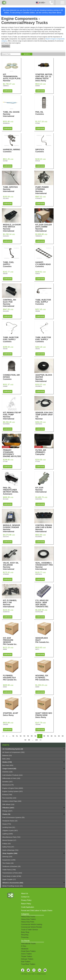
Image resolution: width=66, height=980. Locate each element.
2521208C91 (39, 386)
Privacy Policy (26, 900)
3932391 (38, 349)
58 (44, 736)
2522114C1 (6, 537)
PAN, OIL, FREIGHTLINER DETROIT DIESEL (12, 491)
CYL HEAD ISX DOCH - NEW (44, 604)
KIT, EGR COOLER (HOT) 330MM (44, 228)
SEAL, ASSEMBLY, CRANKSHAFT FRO (44, 566)
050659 (5, 649)
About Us (25, 893)
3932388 (38, 311)
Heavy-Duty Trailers (28, 919)
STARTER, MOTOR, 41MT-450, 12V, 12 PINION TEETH (44, 78)
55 (32, 736)
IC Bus (24, 946)
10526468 (38, 724)
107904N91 (6, 574)
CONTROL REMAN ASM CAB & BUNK (44, 528)
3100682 (5, 386)
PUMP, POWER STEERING (44, 190)
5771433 (38, 461)
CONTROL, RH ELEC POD (12, 303)
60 (52, 736)
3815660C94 (6, 123)
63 (63, 736)
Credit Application (28, 907)
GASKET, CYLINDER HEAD (44, 264)
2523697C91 (6, 612)
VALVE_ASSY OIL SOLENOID (12, 566)
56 (35, 736)
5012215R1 (6, 311)
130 (36, 740)
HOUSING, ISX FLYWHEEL (44, 678)
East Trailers (26, 962)
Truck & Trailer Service (29, 930)
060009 (37, 687)
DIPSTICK (44, 151)
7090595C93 (39, 236)
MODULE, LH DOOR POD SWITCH (12, 228)
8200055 (38, 86)
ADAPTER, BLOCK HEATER (44, 378)
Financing (25, 937)
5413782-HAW (39, 612)
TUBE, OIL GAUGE (12, 114)
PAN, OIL (44, 113)
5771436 (5, 461)
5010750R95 (6, 424)
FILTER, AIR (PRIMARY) (44, 452)
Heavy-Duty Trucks (28, 917)
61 (55, 736)
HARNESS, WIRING (12, 151)
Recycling (25, 935)
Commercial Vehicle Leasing (32, 924)
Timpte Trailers (27, 956)
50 (13, 736)
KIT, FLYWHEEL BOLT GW (12, 604)
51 (17, 736)
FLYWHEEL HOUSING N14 (12, 678)
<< (3, 736)
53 (24, 736)
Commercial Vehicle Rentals (31, 927)
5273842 (38, 123)
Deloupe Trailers (27, 959)
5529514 (38, 274)
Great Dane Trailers (28, 951)
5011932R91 (39, 537)
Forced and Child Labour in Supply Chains (37, 911)
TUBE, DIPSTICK (12, 189)
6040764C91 (39, 574)
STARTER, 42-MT (12, 714)
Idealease (25, 949)
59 (48, 736)
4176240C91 (39, 198)
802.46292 (6, 499)
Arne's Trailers (26, 954)
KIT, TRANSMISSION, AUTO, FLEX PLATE (12, 79)
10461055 (6, 724)
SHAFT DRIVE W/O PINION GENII (44, 715)
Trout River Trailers (28, 964)
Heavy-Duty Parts (28, 922)
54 (28, 736)
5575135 (38, 161)
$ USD (40, 3)
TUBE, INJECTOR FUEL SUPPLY (44, 302)
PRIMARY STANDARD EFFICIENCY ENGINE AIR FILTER (12, 454)
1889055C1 (6, 86)
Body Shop (25, 932)
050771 (37, 649)
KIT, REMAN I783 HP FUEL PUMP (12, 416)
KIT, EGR (44, 490)
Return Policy (26, 904)
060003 (5, 687)
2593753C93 (39, 424)
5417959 (5, 161)
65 (29, 740)
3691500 (5, 274)
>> (41, 740)
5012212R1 (6, 236)
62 (59, 736)
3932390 (5, 349)
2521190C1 (6, 198)
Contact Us (25, 897)
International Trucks (28, 944)
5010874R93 (39, 499)
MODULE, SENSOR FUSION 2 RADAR (12, 528)
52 (21, 736)
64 (25, 740)
